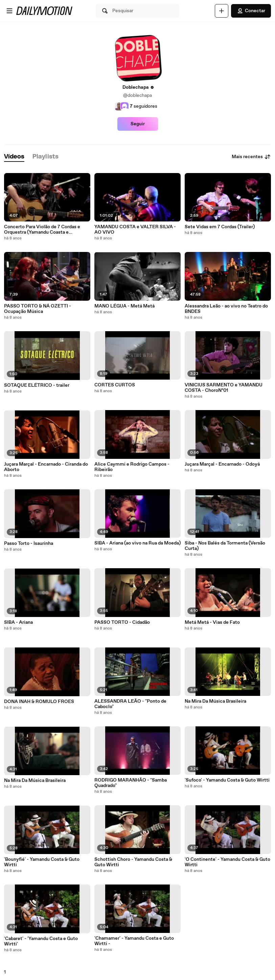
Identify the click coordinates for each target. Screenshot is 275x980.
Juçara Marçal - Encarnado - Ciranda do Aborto (46, 467)
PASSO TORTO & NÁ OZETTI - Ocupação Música (38, 309)
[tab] (14, 157)
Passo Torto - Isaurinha (29, 544)
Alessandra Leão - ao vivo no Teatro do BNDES (226, 309)
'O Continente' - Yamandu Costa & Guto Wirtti (227, 862)
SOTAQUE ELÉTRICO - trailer (37, 385)
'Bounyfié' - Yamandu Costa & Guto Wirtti (42, 862)
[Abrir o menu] (9, 11)
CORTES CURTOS (115, 385)
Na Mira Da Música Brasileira (35, 781)
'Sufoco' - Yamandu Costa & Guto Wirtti (227, 780)
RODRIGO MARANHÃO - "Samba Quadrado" (131, 783)
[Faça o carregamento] (222, 11)
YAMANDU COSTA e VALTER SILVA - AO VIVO (135, 230)
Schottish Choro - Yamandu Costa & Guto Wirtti (133, 862)
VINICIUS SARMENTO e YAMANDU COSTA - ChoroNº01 (224, 388)
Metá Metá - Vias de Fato (212, 622)
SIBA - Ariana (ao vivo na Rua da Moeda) (137, 543)
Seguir (138, 124)
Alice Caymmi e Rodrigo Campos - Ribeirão (132, 467)
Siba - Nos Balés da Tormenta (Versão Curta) (225, 546)
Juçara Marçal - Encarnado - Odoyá (222, 464)
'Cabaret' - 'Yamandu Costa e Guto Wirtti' (41, 941)
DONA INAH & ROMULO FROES (39, 702)
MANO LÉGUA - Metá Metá (124, 306)
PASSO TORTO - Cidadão (122, 622)
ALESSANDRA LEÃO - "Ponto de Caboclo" (130, 704)
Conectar (251, 11)
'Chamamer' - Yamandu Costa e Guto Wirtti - (134, 941)
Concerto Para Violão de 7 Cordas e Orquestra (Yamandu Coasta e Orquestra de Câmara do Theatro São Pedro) (44, 230)
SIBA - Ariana (18, 622)
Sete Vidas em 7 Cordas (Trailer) (220, 227)
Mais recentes (251, 157)
